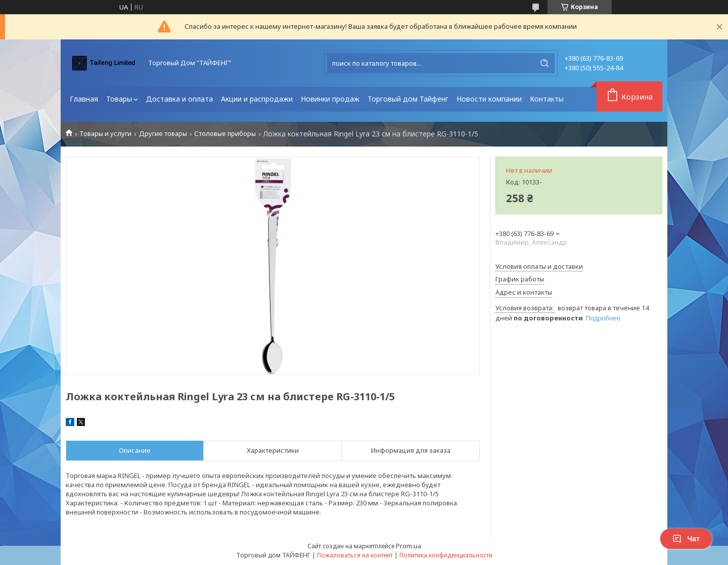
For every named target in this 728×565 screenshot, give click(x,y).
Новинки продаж (330, 99)
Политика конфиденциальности (446, 555)
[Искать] (544, 63)
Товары (119, 99)
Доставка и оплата (179, 99)
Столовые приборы (225, 134)
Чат (686, 539)
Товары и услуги (105, 134)
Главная (84, 99)
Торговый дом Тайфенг (408, 99)
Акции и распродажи (257, 99)
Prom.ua (408, 546)
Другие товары (163, 134)
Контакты (547, 99)
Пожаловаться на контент (355, 555)
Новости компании (489, 99)
